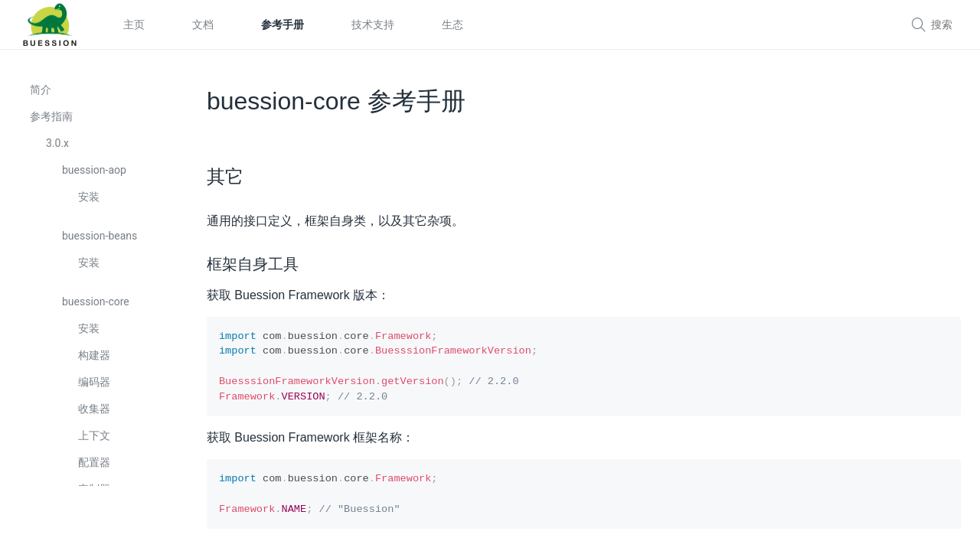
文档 (203, 24)
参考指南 (52, 120)
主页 (134, 24)
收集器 (95, 412)
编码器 (95, 386)
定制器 (95, 493)
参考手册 (283, 24)
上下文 (95, 439)
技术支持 (373, 24)
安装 (90, 201)
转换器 (95, 520)
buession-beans (100, 240)
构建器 (95, 359)
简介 (41, 93)
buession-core (96, 305)
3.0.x (58, 147)
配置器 (95, 466)
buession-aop (95, 174)
